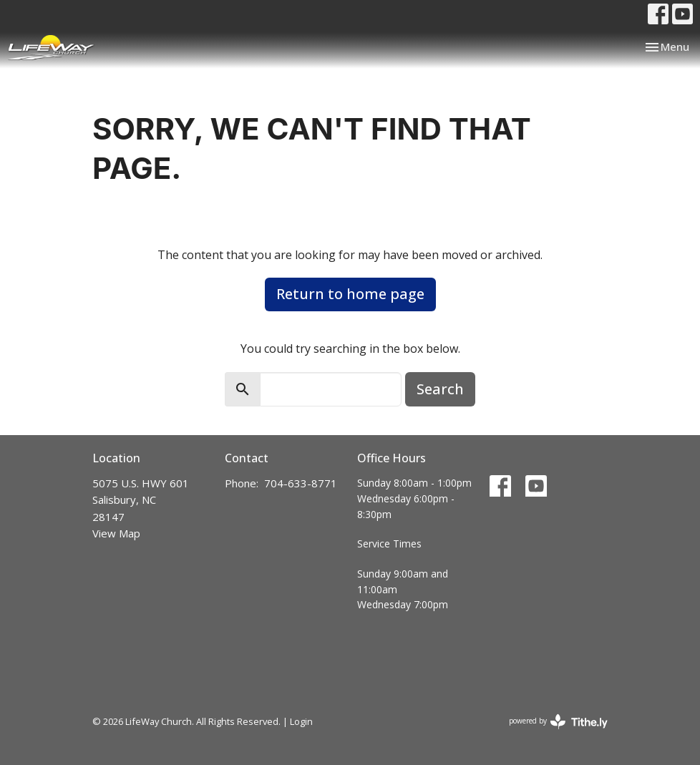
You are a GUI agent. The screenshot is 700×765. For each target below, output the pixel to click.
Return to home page (350, 294)
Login (301, 721)
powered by (558, 722)
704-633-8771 (301, 483)
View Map (116, 533)
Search (440, 389)
